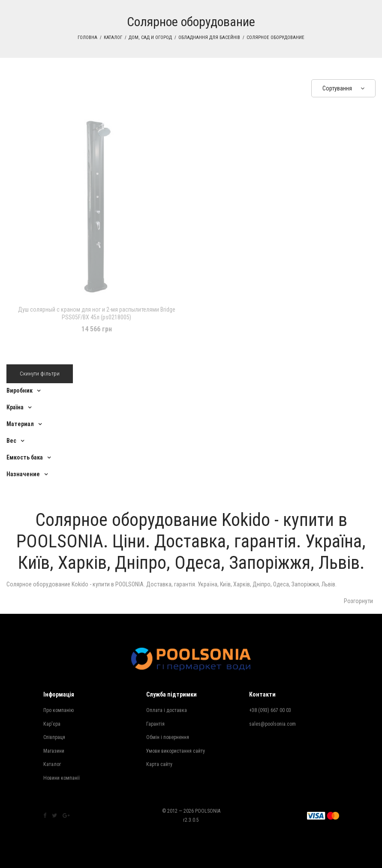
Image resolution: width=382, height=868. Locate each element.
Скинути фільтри (40, 374)
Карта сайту (159, 764)
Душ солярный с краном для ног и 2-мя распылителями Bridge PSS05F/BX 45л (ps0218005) (97, 313)
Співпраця (54, 737)
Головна (87, 38)
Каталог (113, 38)
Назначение (23, 474)
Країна (15, 407)
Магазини (54, 751)
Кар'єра (52, 724)
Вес (11, 441)
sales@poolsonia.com (272, 724)
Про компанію (59, 710)
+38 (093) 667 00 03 (270, 710)
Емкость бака (25, 457)
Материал (20, 424)
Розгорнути (358, 601)
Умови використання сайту (176, 751)
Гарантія (155, 724)
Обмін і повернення (168, 737)
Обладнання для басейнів (209, 38)
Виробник (20, 390)
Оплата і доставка (167, 710)
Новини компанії (62, 778)
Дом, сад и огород (150, 38)
